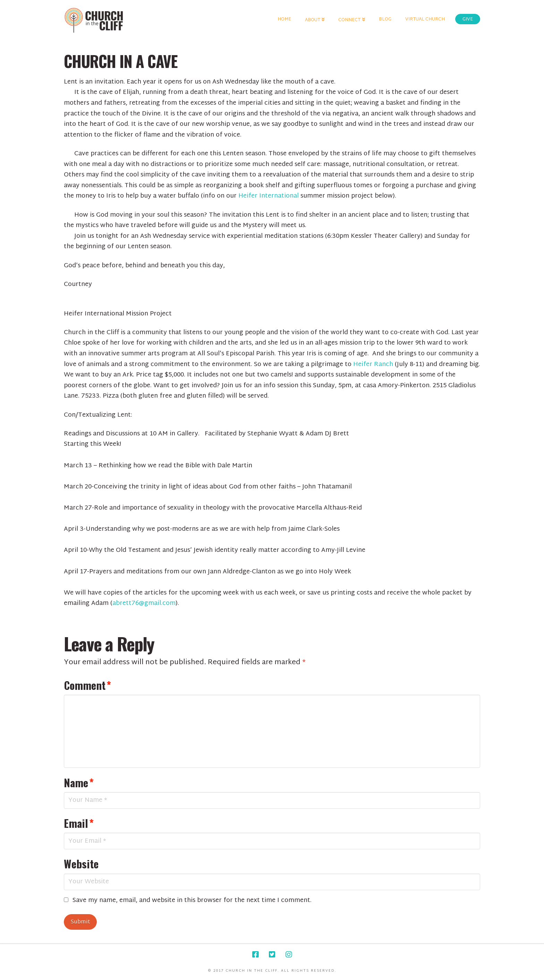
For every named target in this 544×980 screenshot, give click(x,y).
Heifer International (269, 196)
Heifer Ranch (374, 365)
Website (81, 864)
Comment (87, 685)
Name (79, 782)
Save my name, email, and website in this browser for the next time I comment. (192, 901)
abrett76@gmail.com (144, 603)
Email (79, 823)
